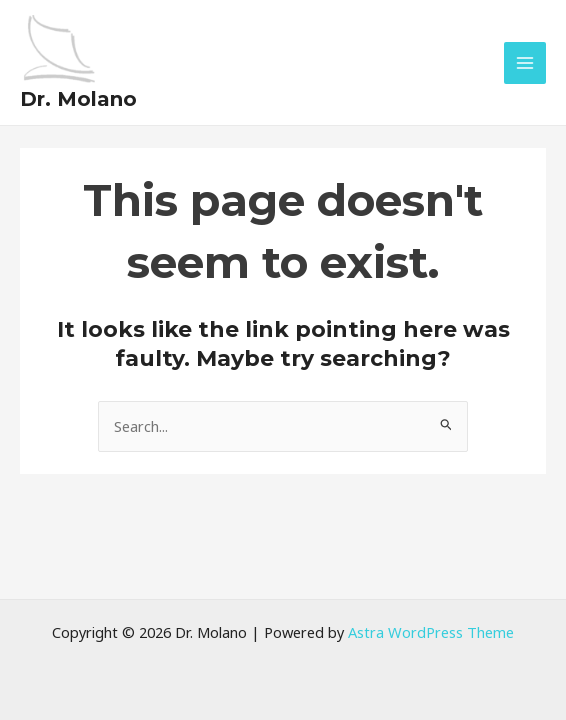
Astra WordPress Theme (431, 632)
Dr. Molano (78, 95)
